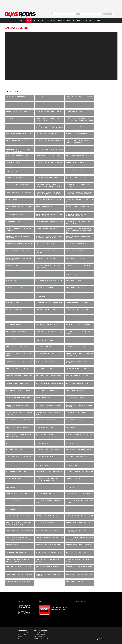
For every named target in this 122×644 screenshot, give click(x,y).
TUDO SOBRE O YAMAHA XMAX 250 (75, 427)
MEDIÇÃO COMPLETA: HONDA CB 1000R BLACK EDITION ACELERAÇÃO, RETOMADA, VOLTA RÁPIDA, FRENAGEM (49, 186)
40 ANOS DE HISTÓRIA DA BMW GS (45, 435)
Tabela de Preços (38, 21)
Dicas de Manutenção (40, 633)
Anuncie (99, 21)
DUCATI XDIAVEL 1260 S (12, 266)
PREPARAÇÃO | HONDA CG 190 (44, 207)
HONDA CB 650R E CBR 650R (13, 479)
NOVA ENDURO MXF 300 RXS (13, 222)
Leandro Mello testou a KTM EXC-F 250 (17, 126)
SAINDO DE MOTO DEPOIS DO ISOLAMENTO (77, 457)
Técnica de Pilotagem (39, 635)
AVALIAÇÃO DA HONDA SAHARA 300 (15, 97)
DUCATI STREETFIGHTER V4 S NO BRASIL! (16, 214)
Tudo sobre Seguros (39, 637)
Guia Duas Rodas (50, 21)
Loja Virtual (71, 21)
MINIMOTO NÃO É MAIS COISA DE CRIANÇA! (17, 339)
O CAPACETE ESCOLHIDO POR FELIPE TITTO (17, 177)
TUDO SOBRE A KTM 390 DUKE (74, 280)
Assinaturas (80, 21)
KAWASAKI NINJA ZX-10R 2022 (14, 324)
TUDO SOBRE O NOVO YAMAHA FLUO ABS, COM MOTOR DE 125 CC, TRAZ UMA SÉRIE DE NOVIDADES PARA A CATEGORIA (49, 194)
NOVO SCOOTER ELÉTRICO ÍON (74, 295)
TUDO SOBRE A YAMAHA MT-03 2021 (76, 391)
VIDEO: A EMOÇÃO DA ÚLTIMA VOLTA (76, 177)
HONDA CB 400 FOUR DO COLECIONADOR (47, 229)
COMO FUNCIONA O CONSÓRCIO (44, 368)
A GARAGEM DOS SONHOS (13, 163)
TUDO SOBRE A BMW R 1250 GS (14, 501)
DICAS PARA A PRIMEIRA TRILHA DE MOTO (77, 376)
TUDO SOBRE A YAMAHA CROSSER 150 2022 (77, 317)
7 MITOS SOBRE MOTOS (12, 545)
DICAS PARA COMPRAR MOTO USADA (76, 346)
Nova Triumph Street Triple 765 (75, 148)
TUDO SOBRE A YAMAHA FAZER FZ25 (76, 258)
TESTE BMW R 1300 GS (72, 104)
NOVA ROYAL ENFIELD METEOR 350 (15, 302)
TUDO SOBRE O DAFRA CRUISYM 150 (45, 288)
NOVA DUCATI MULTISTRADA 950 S (45, 427)
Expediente (21, 637)
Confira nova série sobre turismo (16, 141)
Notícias (22, 21)
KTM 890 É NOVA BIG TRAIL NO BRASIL (46, 244)
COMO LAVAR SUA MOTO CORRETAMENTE (47, 391)
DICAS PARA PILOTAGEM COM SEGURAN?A (17, 552)
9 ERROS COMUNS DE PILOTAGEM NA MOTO (17, 346)
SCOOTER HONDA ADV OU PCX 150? (45, 361)
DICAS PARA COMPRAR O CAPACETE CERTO (47, 567)
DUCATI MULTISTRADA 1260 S (44, 398)
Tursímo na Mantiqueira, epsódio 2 (76, 126)
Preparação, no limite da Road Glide (47, 133)
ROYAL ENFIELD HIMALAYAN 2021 (75, 420)
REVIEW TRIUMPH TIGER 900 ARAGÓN (46, 104)
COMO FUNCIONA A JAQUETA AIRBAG (76, 413)
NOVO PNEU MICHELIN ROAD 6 (44, 170)
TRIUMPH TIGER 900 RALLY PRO (14, 288)
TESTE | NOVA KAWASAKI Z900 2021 (45, 457)
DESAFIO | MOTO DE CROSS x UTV (45, 346)
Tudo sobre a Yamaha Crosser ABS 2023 (17, 185)
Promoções (62, 21)
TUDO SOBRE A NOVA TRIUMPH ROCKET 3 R (47, 493)
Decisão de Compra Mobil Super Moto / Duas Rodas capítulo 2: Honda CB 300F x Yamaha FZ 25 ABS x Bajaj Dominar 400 (19, 150)
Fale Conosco (90, 21)
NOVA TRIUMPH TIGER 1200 (13, 199)
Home (16, 21)
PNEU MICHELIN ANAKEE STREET (75, 251)
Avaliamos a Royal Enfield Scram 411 (77, 133)
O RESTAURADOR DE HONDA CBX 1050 (16, 332)
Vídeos (29, 21)
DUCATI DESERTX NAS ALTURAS (74, 111)
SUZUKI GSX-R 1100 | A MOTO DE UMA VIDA (77, 310)
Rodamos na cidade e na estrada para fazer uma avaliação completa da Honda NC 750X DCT (79, 194)
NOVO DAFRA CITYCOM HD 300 (14, 449)
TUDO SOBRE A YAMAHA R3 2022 (75, 288)
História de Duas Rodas (24, 633)
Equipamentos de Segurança (42, 639)
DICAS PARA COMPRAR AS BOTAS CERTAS (77, 552)
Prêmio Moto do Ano (23, 635)
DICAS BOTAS (40, 97)
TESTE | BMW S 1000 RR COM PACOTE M (46, 420)
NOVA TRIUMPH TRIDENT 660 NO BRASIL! (77, 244)
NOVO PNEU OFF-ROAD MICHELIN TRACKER (47, 273)
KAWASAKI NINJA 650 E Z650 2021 (75, 398)
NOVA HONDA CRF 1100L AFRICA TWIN (46, 258)
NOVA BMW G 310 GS (11, 280)
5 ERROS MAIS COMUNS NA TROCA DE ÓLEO (47, 530)
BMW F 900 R (9, 104)
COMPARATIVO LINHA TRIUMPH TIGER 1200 (77, 163)
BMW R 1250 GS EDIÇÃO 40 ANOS (14, 317)
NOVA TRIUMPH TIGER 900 (13, 464)
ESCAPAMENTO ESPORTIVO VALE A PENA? (47, 515)
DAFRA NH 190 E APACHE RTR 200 (75, 479)
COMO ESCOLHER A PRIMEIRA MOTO (45, 523)
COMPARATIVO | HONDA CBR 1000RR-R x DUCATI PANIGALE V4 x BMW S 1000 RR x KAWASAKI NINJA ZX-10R (79, 231)
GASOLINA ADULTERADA (12, 119)
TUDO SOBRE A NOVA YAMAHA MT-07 (76, 582)
